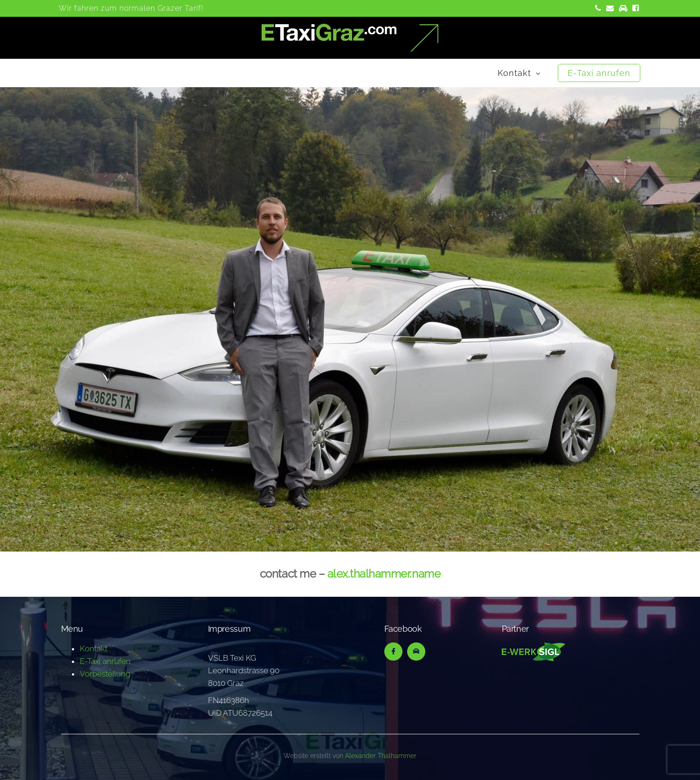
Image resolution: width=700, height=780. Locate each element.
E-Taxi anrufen (599, 73)
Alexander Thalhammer (381, 756)
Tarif (193, 8)
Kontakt (514, 73)
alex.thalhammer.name (384, 574)
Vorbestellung (105, 674)
